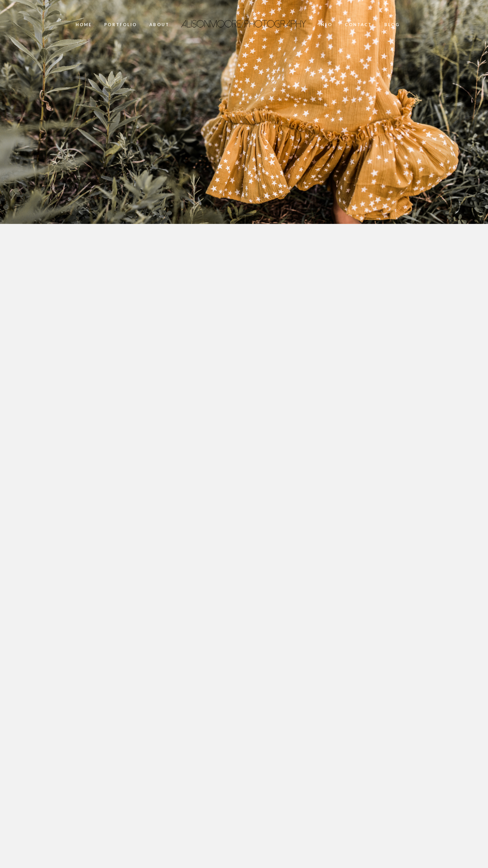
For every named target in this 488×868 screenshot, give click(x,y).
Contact (358, 25)
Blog (392, 25)
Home (84, 25)
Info (326, 25)
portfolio (121, 25)
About (159, 25)
